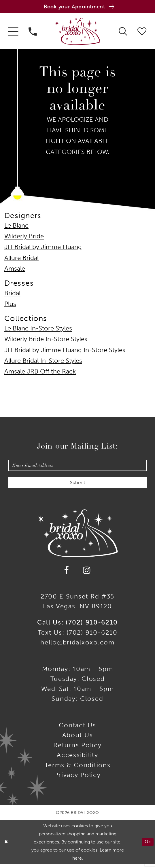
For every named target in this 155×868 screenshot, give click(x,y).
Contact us (77, 730)
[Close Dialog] (6, 846)
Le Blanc (16, 227)
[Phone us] (33, 32)
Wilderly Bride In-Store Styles (46, 341)
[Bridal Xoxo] (77, 32)
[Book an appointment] (77, 7)
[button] (13, 32)
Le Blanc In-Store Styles (38, 330)
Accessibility (77, 759)
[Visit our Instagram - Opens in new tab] (87, 575)
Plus (10, 305)
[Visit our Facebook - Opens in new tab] (67, 574)
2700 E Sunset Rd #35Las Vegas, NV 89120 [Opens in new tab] (77, 606)
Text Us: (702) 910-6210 (78, 637)
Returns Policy (77, 749)
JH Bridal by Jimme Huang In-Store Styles (65, 352)
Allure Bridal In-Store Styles (43, 362)
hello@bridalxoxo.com (77, 647)
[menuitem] (13, 32)
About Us (78, 739)
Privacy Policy (77, 779)
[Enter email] (78, 467)
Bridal (12, 295)
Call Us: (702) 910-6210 (77, 627)
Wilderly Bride (24, 238)
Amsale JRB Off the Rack (40, 373)
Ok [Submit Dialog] (147, 846)
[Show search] (123, 32)
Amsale (15, 270)
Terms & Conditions (78, 769)
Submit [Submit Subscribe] (78, 486)
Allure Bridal (21, 259)
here (77, 862)
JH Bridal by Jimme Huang (43, 248)
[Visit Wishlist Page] (142, 32)
